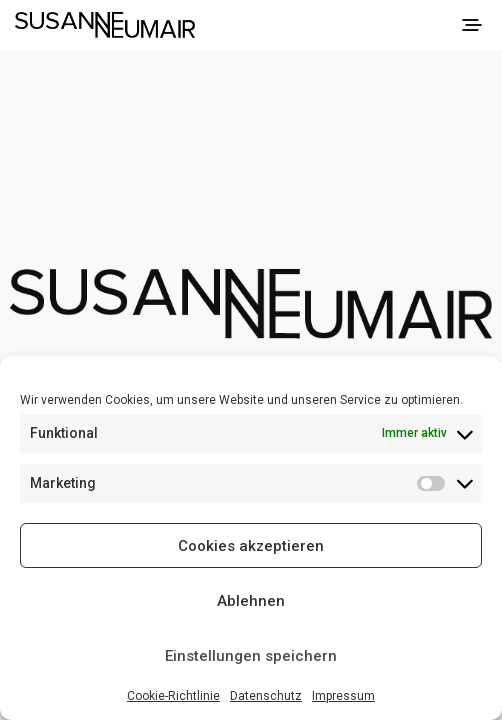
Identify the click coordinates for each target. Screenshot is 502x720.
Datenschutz (266, 696)
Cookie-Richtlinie (173, 696)
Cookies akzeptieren (251, 546)
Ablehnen (251, 601)
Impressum (343, 696)
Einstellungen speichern (251, 656)
